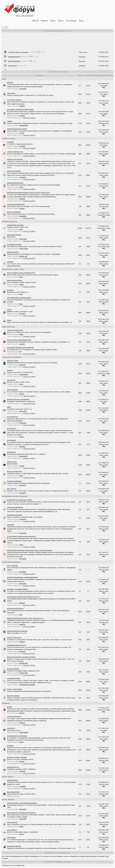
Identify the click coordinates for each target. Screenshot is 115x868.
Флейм (9, 707)
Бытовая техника (13, 696)
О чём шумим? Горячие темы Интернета (21, 536)
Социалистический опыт (16, 204)
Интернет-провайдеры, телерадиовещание (22, 577)
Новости (10, 82)
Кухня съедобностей (14, 471)
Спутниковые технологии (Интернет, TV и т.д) (23, 597)
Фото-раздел (12, 428)
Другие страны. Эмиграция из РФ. (19, 340)
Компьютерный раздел (15, 608)
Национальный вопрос (15, 183)
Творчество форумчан (15, 507)
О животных (11, 452)
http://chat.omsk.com (14, 730)
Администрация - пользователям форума (22, 803)
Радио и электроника (15, 689)
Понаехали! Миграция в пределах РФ (20, 347)
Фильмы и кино (13, 361)
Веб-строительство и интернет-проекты (21, 657)
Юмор (9, 320)
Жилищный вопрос (14, 171)
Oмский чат (11, 728)
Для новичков (12, 830)
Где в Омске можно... (14, 100)
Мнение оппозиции (14, 212)
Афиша (10, 121)
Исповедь (11, 745)
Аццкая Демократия (14, 716)
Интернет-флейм (13, 669)
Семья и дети (12, 462)
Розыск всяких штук (14, 638)
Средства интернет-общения (17, 631)
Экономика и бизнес (14, 235)
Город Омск (11, 93)
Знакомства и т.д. (13, 767)
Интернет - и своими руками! (17, 589)
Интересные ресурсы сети (16, 645)
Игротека (10, 290)
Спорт (9, 309)
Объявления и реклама (15, 225)
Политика (10, 142)
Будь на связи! (12, 565)
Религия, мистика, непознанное (18, 399)
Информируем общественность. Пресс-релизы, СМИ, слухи (28, 192)
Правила (44, 21)
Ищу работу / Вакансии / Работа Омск (20, 109)
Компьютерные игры (15, 280)
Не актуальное (12, 822)
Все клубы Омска (13, 792)
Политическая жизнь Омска (17, 129)
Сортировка (11, 838)
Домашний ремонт (14, 678)
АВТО (9, 407)
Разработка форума (14, 846)
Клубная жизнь (12, 780)
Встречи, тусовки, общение (17, 757)
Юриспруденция (13, 252)
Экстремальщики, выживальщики (19, 298)
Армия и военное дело (15, 152)
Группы (61, 21)
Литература (11, 380)
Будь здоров (12, 489)
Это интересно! (13, 417)
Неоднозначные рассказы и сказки (19, 500)
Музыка (10, 370)
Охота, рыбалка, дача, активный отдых (21, 273)
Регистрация (71, 21)
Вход (81, 21)
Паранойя (11, 525)
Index (34, 21)
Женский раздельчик (14, 515)
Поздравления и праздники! (17, 736)
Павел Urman (83, 67)
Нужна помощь (12, 390)
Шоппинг (10, 262)
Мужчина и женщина (14, 481)
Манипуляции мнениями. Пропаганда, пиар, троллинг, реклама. (30, 550)
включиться (56, 711)
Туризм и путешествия (15, 330)
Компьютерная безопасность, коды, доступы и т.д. (25, 618)
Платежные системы (14, 244)
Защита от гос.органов (15, 159)
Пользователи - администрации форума (21, 813)
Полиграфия (12, 440)
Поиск (53, 21)
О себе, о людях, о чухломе (18, 66)
